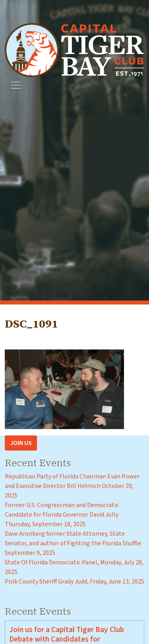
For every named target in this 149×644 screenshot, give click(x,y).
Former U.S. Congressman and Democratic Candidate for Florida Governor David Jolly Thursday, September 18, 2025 (62, 515)
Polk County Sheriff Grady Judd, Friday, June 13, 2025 (74, 582)
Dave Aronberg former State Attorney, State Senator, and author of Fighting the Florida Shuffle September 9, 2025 (73, 543)
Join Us (21, 443)
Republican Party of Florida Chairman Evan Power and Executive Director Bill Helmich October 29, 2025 (72, 486)
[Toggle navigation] (16, 85)
